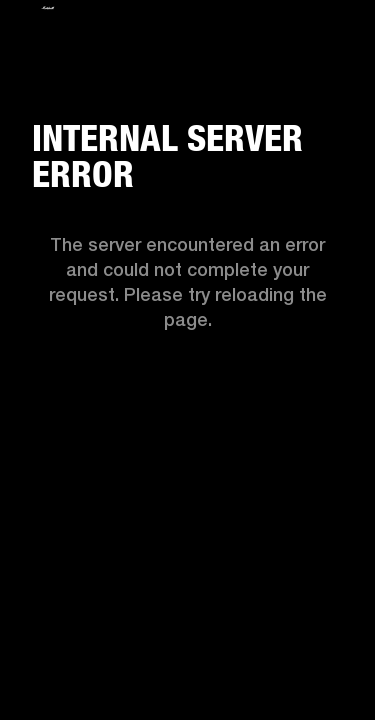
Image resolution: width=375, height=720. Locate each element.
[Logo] (48, 12)
